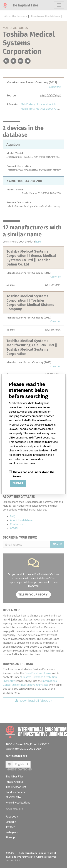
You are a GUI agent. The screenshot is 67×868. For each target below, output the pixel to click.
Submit (18, 483)
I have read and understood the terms (34, 474)
